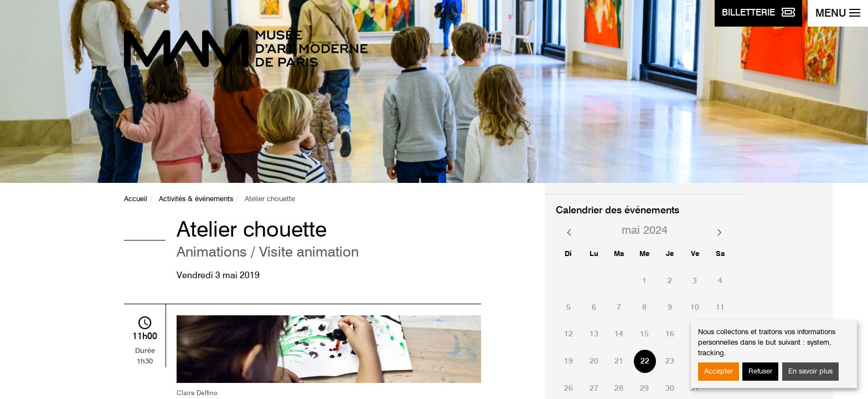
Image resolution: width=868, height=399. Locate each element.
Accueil (136, 199)
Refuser (760, 372)
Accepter (719, 372)
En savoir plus (810, 372)
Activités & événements (196, 199)
